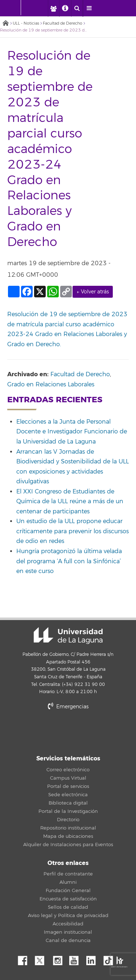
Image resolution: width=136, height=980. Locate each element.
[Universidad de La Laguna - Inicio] (14, 8)
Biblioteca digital (68, 803)
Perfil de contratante (68, 874)
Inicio (5, 24)
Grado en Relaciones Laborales (51, 385)
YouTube (77, 959)
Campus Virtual (68, 778)
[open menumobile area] (89, 8)
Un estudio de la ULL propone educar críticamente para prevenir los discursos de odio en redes (73, 531)
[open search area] (77, 8)
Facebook (25, 959)
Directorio (68, 820)
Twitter (42, 959)
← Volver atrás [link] (93, 292)
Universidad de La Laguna (68, 636)
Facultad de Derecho (63, 23)
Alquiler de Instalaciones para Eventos (68, 845)
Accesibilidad (68, 924)
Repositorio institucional (68, 828)
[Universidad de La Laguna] (38, 8)
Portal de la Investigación (68, 811)
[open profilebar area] (53, 8)
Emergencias (68, 707)
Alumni (68, 882)
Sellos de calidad (68, 907)
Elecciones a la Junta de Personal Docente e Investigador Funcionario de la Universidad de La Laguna (72, 432)
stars (68, 731)
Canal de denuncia (68, 941)
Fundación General (68, 891)
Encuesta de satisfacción (68, 899)
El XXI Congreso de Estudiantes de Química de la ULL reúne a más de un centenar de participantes (70, 502)
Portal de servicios (68, 786)
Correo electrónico (68, 770)
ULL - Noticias (26, 23)
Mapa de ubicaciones (68, 836)
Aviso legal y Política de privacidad (68, 916)
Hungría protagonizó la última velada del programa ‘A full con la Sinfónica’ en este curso (69, 561)
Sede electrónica (68, 795)
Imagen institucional (68, 932)
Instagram (59, 959)
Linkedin (94, 959)
